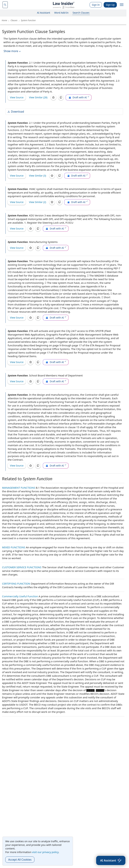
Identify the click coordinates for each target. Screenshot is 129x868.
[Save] (53, 97)
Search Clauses (81, 13)
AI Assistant (44, 13)
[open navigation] (122, 5)
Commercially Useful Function (20, 596)
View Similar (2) (38, 202)
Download (16, 112)
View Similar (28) (38, 97)
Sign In (96, 5)
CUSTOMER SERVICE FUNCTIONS (22, 567)
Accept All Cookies (20, 860)
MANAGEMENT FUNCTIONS (19, 488)
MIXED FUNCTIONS (14, 547)
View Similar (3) (38, 176)
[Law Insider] (64, 5)
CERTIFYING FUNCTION (16, 584)
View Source (17, 97)
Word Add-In (61, 13)
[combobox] (5, 5)
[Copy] (61, 97)
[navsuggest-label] (5, 5)
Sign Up (110, 5)
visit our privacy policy (45, 852)
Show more (13, 51)
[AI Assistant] (111, 860)
